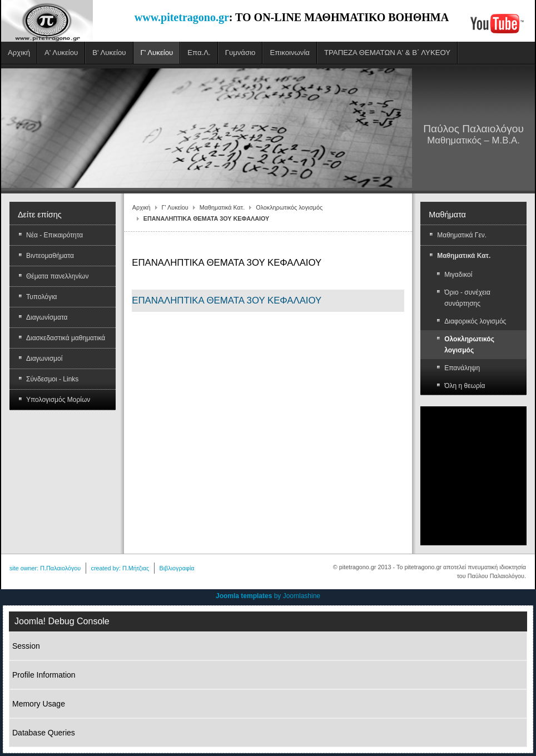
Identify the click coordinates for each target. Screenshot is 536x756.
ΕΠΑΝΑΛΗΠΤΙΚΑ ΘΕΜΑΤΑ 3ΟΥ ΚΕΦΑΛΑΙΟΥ (227, 300)
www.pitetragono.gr (182, 17)
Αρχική (142, 207)
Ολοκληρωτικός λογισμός (289, 207)
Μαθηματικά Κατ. (222, 207)
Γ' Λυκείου (175, 207)
